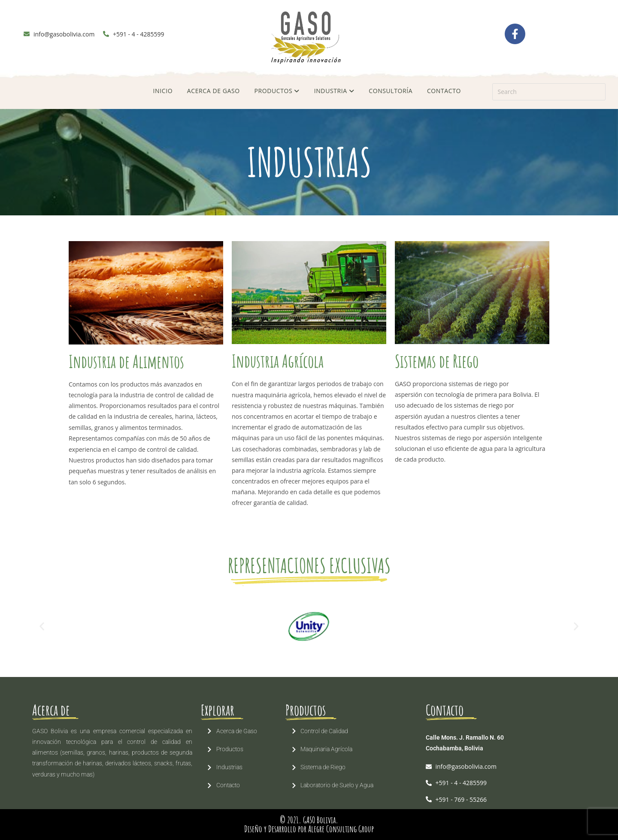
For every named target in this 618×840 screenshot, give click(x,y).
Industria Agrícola (278, 361)
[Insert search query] (549, 92)
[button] (42, 626)
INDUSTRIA (334, 91)
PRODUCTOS (277, 91)
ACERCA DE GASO (214, 91)
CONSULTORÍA (391, 91)
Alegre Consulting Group (341, 829)
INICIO (163, 91)
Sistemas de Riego (437, 361)
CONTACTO (444, 91)
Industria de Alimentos (126, 361)
